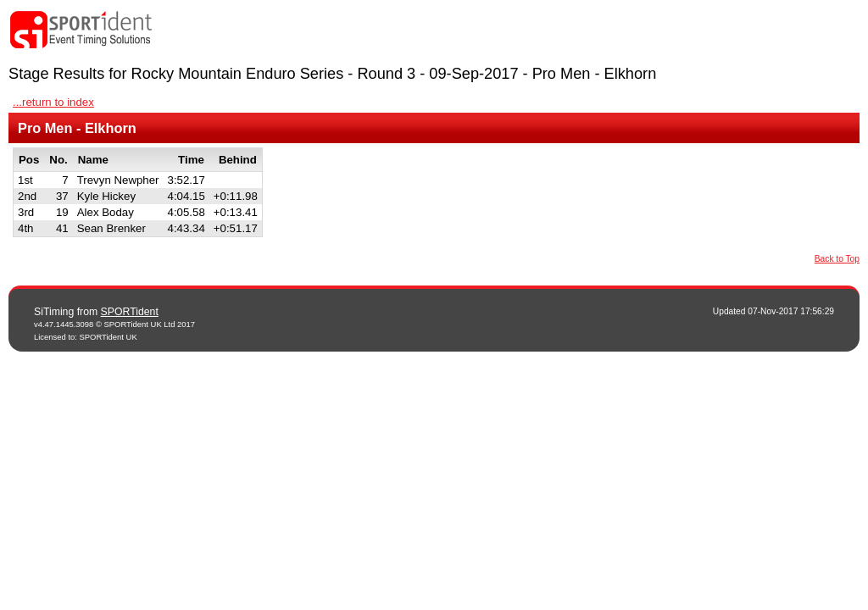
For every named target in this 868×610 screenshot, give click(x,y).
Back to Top (837, 259)
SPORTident (130, 312)
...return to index (53, 102)
